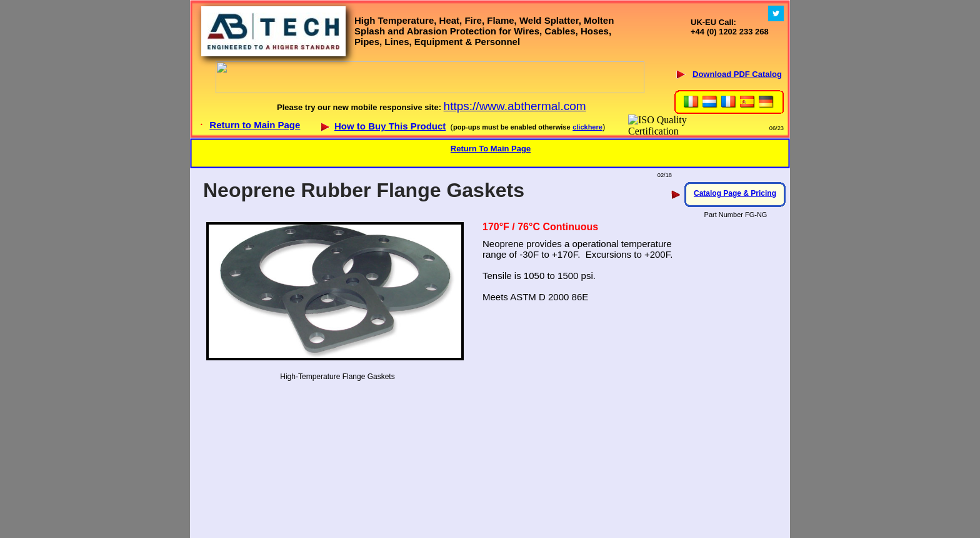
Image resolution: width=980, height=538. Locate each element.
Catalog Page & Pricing (735, 193)
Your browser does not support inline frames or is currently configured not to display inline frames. (490, 69)
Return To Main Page (491, 149)
